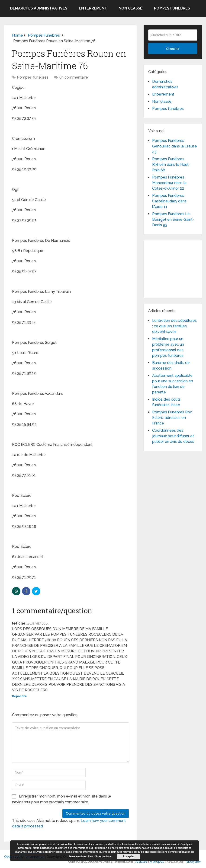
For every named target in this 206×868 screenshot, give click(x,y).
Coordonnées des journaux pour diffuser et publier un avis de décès (173, 436)
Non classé (130, 8)
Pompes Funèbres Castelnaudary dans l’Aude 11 (169, 201)
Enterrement (93, 8)
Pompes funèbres (172, 8)
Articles (141, 862)
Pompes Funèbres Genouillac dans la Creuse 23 (175, 146)
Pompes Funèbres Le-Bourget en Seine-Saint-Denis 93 (173, 219)
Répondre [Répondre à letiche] (19, 696)
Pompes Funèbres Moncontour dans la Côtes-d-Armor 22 (169, 183)
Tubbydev (193, 862)
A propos (157, 862)
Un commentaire (73, 77)
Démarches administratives (39, 8)
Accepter (128, 856)
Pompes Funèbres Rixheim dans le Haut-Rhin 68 (171, 164)
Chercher (173, 49)
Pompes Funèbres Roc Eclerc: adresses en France (172, 418)
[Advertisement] (177, 268)
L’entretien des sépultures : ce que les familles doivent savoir (174, 326)
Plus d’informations (100, 856)
